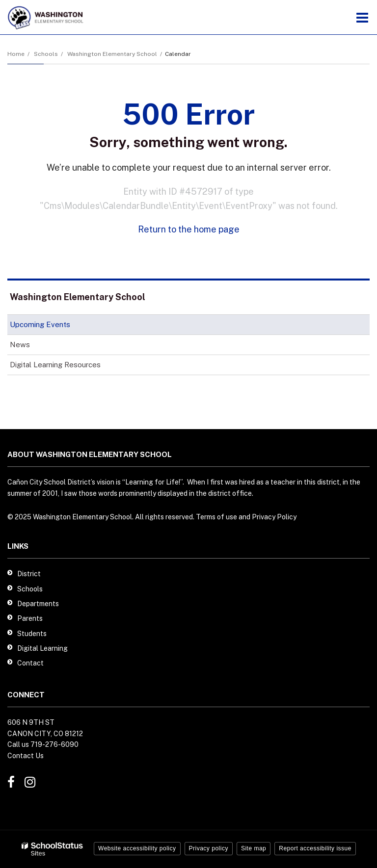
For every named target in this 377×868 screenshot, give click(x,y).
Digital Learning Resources (55, 365)
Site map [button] (254, 848)
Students (32, 634)
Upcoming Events (40, 324)
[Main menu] (362, 17)
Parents (30, 618)
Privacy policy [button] (209, 848)
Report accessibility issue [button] (315, 848)
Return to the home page (189, 229)
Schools (46, 54)
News (20, 345)
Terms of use (216, 517)
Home (16, 54)
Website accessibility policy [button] (137, 848)
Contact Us (26, 756)
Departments (38, 604)
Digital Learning (42, 648)
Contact (30, 663)
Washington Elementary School (112, 54)
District (29, 574)
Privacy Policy (274, 517)
